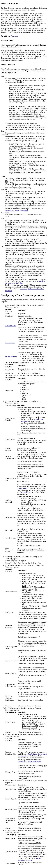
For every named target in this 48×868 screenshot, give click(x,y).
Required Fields (11, 326)
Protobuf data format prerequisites (17, 211)
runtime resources (23, 489)
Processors (14, 36)
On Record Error (11, 356)
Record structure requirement (30, 860)
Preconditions (10, 343)
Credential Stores (26, 493)
